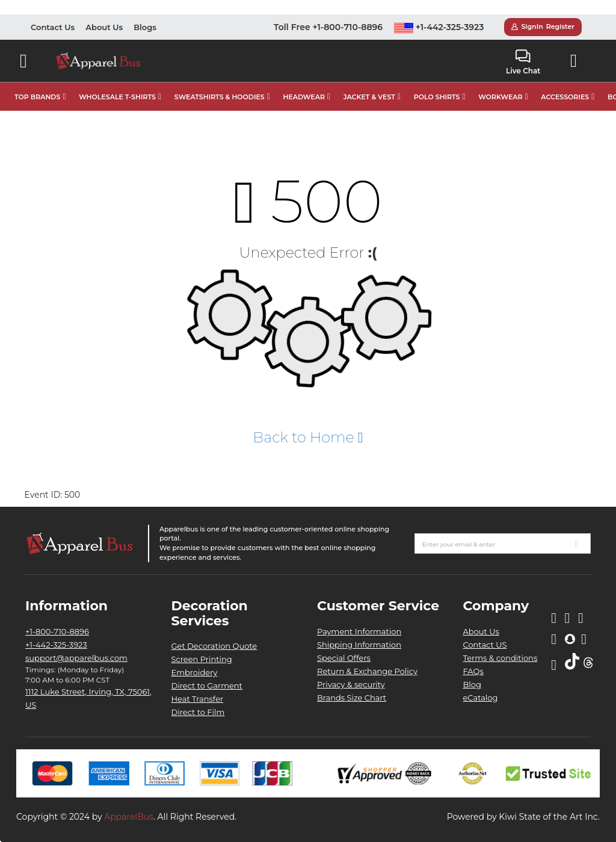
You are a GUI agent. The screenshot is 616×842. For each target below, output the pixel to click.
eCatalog (481, 698)
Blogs (145, 27)
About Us (104, 27)
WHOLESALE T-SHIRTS (117, 97)
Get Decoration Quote (214, 646)
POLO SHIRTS (437, 97)
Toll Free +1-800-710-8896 (328, 27)
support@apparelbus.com (76, 658)
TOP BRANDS (37, 97)
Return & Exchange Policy (367, 671)
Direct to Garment (207, 686)
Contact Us (53, 27)
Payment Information (359, 631)
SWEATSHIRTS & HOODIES (220, 97)
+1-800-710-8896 (57, 631)
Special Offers (344, 658)
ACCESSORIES (565, 97)
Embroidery (195, 672)
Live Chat (523, 62)
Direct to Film (198, 712)
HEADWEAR (304, 97)
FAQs (473, 671)
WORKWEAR (500, 97)
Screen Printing (202, 659)
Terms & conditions (500, 658)
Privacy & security (351, 684)
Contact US (485, 645)
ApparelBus (129, 817)
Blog (472, 684)
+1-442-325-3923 (439, 27)
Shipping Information (359, 645)
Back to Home (308, 437)
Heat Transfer (198, 699)
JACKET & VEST (369, 97)
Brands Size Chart (352, 698)
